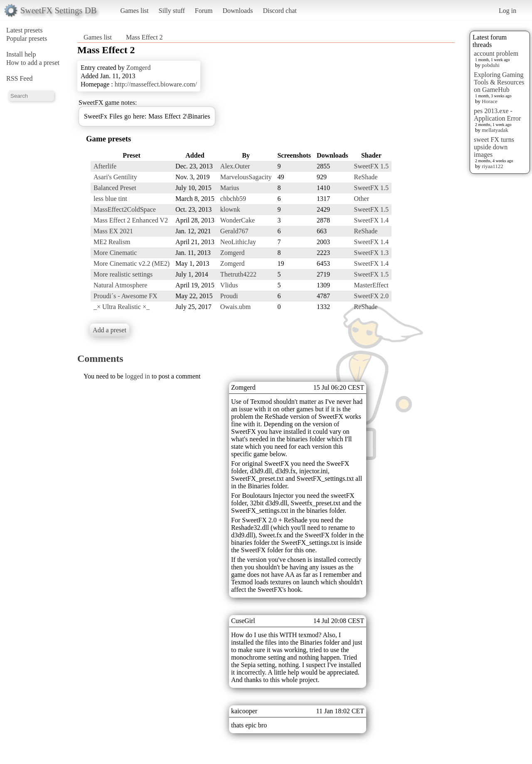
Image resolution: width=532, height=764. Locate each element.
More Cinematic (115, 253)
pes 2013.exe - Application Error (497, 115)
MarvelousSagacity (246, 177)
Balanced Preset (115, 188)
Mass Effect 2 (144, 37)
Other (362, 199)
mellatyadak (495, 130)
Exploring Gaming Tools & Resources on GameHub (499, 82)
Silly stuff (172, 11)
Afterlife (105, 166)
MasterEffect (371, 285)
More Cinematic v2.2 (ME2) (132, 263)
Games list (135, 11)
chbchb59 (233, 199)
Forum (204, 11)
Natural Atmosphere (120, 285)
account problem (496, 53)
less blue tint (110, 199)
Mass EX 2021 (113, 231)
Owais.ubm (235, 307)
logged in (138, 376)
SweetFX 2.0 (372, 296)
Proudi (229, 296)
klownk (230, 209)
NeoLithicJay (238, 242)
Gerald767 (234, 231)
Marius (230, 188)
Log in (507, 11)
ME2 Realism (112, 242)
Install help (21, 54)
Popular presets (27, 38)
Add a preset (110, 330)
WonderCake (238, 220)
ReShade (366, 177)
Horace (490, 101)
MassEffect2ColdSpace (125, 209)
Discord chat (280, 11)
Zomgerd (139, 68)
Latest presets (25, 30)
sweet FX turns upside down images (494, 147)
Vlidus (229, 285)
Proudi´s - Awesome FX (126, 296)
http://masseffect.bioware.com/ (156, 84)
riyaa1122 (493, 166)
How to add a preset (33, 63)
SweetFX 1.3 (372, 253)
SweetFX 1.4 (372, 220)
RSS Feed (20, 78)
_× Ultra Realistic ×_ (122, 307)
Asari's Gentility (115, 177)
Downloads (238, 11)
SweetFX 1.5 (372, 166)
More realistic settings (123, 274)
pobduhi (491, 65)
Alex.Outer (235, 166)
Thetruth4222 (238, 274)
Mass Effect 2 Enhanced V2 (131, 220)
